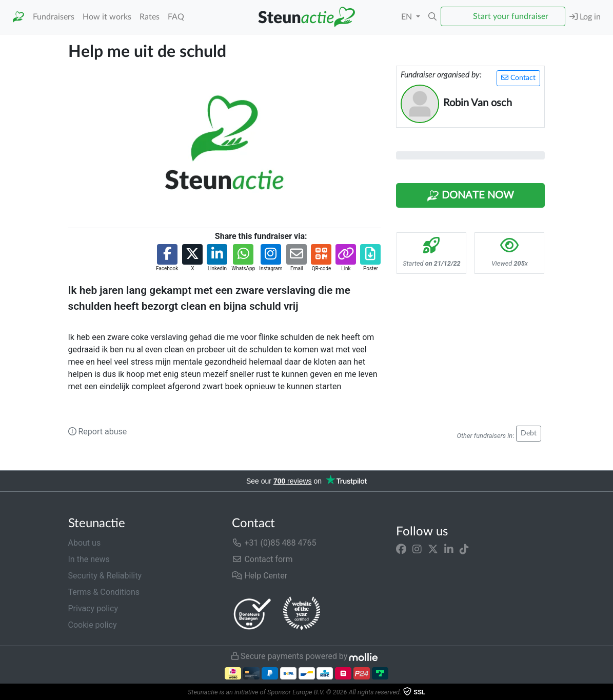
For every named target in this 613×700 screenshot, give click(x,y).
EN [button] (408, 17)
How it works (107, 17)
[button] (432, 17)
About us (85, 543)
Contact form (262, 559)
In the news (89, 559)
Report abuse (98, 432)
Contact (518, 78)
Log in (585, 17)
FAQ (176, 17)
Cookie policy (93, 625)
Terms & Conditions (104, 592)
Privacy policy (93, 608)
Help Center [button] (260, 576)
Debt (529, 433)
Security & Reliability (105, 576)
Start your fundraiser (511, 16)
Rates (150, 17)
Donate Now (470, 196)
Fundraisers (54, 17)
